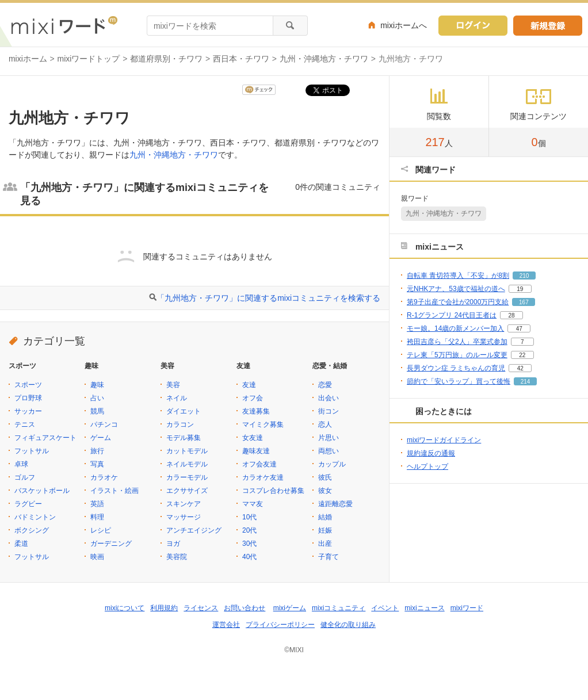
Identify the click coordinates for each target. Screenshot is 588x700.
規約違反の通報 (431, 453)
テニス (25, 424)
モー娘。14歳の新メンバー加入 (455, 328)
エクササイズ (187, 491)
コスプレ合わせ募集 (273, 491)
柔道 (21, 544)
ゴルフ (25, 477)
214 (526, 382)
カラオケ (104, 477)
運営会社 (226, 625)
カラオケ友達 (263, 477)
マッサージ (184, 517)
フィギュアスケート (45, 438)
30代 (249, 544)
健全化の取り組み (348, 625)
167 (524, 302)
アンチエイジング (194, 530)
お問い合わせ (245, 608)
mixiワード (467, 608)
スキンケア (184, 504)
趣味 (97, 385)
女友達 (253, 438)
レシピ (101, 530)
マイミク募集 (263, 424)
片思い (329, 438)
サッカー (28, 411)
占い (97, 398)
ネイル (177, 398)
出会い (329, 398)
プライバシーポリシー (280, 625)
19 (520, 289)
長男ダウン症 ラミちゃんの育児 (456, 368)
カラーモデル (187, 477)
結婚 (325, 517)
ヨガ (173, 544)
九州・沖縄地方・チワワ (324, 59)
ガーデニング (111, 544)
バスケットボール (42, 491)
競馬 (97, 411)
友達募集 (256, 411)
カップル (332, 464)
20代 (249, 530)
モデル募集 (184, 438)
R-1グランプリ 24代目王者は (452, 315)
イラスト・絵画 (114, 491)
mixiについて (125, 608)
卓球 (21, 464)
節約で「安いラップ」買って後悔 (459, 381)
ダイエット (184, 411)
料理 (97, 517)
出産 (325, 544)
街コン (329, 411)
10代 (249, 517)
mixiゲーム (290, 608)
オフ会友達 (259, 464)
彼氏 (325, 477)
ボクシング (32, 530)
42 (520, 368)
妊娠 (325, 530)
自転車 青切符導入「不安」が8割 (458, 276)
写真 (97, 464)
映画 (97, 557)
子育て (329, 557)
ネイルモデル (187, 464)
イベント (385, 608)
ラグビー (28, 504)
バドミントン (35, 517)
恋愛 (325, 385)
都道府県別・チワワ (166, 59)
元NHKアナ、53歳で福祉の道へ (456, 289)
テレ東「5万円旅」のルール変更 (457, 355)
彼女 (325, 491)
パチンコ (104, 424)
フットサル (32, 451)
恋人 (325, 424)
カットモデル (187, 451)
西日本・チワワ (241, 59)
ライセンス (201, 608)
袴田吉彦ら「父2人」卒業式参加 (457, 342)
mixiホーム (28, 59)
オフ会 (253, 398)
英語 (97, 504)
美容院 (177, 557)
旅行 (97, 451)
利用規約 (164, 608)
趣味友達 (256, 451)
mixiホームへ (404, 25)
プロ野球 (28, 398)
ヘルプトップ (427, 466)
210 (524, 276)
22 (522, 355)
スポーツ (28, 385)
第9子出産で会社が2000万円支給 (458, 302)
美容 (173, 385)
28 (511, 315)
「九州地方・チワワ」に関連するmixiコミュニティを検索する (268, 298)
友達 (249, 385)
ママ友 (253, 504)
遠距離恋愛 (335, 504)
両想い (329, 451)
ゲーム (101, 438)
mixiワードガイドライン (444, 440)
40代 (249, 557)
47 (519, 329)
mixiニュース (424, 608)
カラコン (180, 424)
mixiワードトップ (89, 59)
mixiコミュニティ (339, 608)
